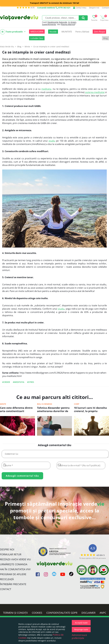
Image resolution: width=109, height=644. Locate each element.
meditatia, (47, 89)
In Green (72, 22)
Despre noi (94, 8)
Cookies (37, 614)
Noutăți (53, 32)
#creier (6, 382)
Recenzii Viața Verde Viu (15, 560)
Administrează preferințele (79, 637)
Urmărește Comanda (14, 565)
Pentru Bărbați (82, 32)
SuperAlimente (49, 24)
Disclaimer (88, 614)
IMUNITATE (67, 32)
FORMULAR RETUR (11, 555)
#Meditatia (19, 382)
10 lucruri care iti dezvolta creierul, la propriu (90, 409)
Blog (105, 38)
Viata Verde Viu (7, 47)
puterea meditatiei (95, 92)
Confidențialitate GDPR (62, 614)
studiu (52, 141)
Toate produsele (13, 32)
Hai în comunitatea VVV (15, 570)
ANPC (103, 614)
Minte (3, 404)
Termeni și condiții (15, 614)
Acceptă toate (81, 623)
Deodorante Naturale (57, 22)
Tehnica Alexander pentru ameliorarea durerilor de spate (53, 410)
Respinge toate (81, 629)
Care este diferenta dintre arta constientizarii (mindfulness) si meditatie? (17, 410)
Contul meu (80, 8)
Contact (105, 8)
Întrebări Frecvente (13, 585)
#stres (31, 382)
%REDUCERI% (37, 32)
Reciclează (7, 580)
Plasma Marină (68, 24)
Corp (77, 404)
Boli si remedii (45, 404)
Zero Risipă (99, 32)
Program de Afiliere (13, 575)
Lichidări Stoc (37, 38)
